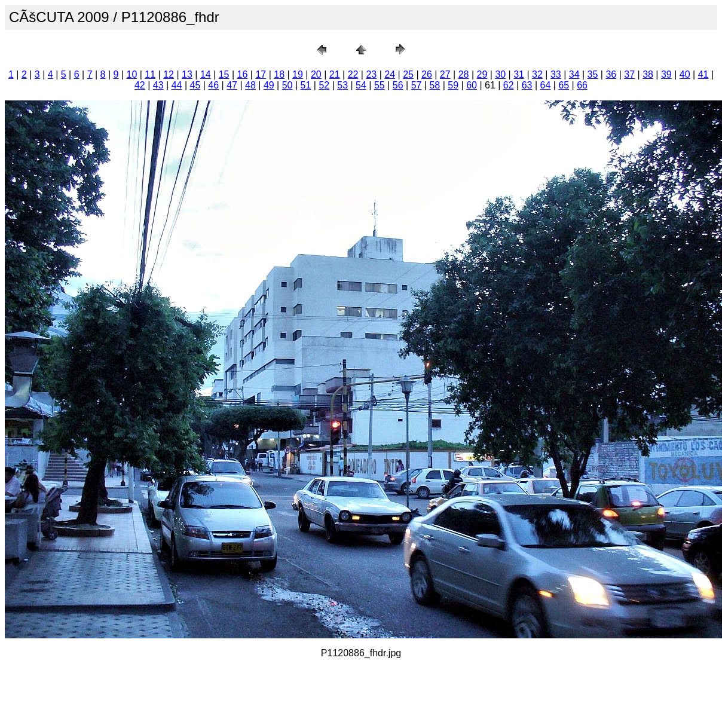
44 (177, 85)
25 (408, 74)
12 (169, 74)
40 (685, 74)
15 (224, 74)
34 (574, 74)
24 (390, 74)
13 (187, 74)
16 (243, 74)
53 (342, 85)
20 (316, 74)
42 (140, 85)
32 (537, 74)
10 (132, 74)
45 (195, 85)
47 (232, 85)
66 (582, 85)
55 (380, 85)
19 (298, 74)
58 (435, 85)
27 (445, 74)
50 (287, 85)
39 (666, 74)
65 (564, 85)
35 (593, 74)
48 (250, 85)
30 (500, 74)
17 (261, 74)
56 (398, 85)
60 (472, 85)
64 (546, 85)
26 (427, 74)
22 (353, 74)
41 (703, 74)
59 (453, 85)
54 (361, 85)
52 (324, 85)
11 (150, 74)
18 (279, 74)
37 (629, 74)
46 (213, 85)
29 (482, 74)
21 (335, 74)
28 (464, 74)
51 (306, 85)
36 (611, 74)
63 (527, 85)
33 (556, 74)
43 (158, 85)
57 (417, 85)
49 (269, 85)
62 (509, 85)
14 (206, 74)
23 (371, 74)
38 (648, 74)
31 (519, 74)
